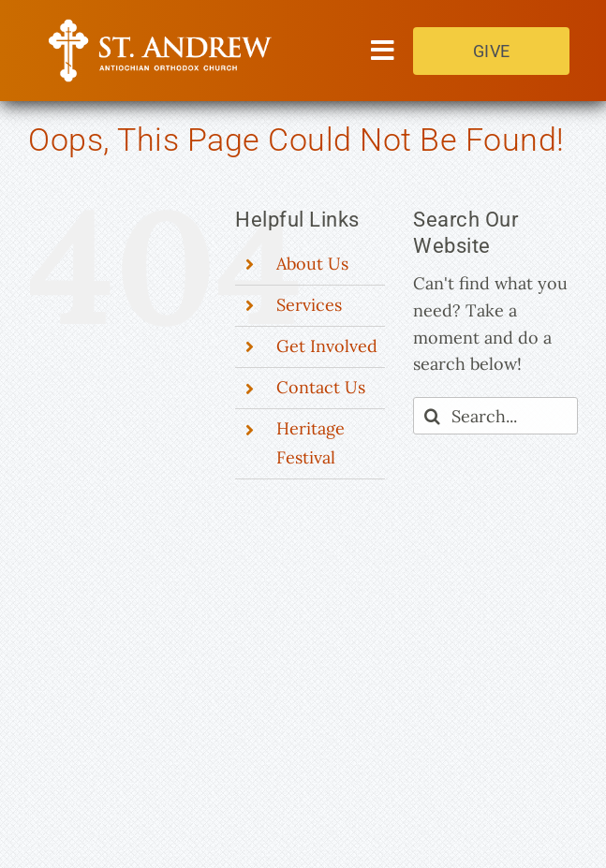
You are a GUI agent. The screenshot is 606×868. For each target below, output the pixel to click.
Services (309, 305)
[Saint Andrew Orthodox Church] (161, 27)
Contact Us (321, 387)
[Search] (432, 416)
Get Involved (327, 346)
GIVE (492, 51)
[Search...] (495, 416)
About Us (312, 264)
